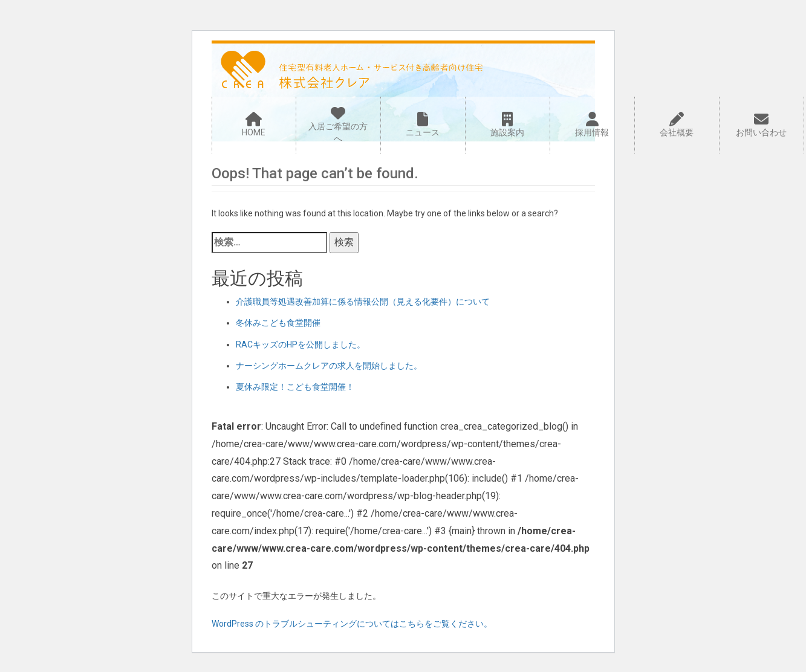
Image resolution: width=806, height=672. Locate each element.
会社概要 (677, 124)
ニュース (423, 124)
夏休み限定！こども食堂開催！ (295, 387)
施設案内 (508, 124)
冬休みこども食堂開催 (278, 323)
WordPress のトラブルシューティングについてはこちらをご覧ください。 (352, 624)
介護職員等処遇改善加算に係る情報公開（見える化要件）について (363, 302)
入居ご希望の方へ (338, 124)
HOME (254, 124)
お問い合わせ (762, 124)
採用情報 (592, 124)
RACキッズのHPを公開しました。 (301, 344)
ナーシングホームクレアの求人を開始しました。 (329, 366)
